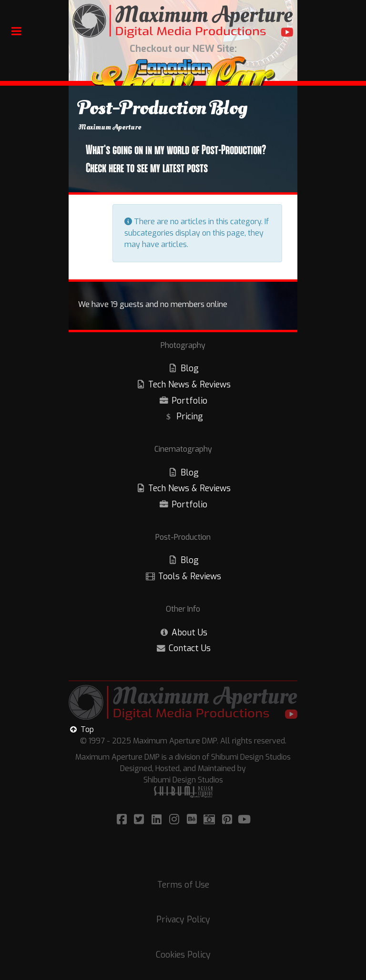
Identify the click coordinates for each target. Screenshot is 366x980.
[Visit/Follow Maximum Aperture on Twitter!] (140, 820)
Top (81, 729)
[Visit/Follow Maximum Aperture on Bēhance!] (193, 820)
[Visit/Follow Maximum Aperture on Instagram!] (176, 820)
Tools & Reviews (190, 576)
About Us (189, 633)
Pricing (190, 416)
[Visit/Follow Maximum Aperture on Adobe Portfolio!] (211, 820)
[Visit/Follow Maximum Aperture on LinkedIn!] (158, 820)
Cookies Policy (183, 955)
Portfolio (189, 401)
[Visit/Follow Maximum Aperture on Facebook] (123, 820)
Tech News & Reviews (189, 385)
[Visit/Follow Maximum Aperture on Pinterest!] (229, 820)
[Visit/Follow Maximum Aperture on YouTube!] (245, 820)
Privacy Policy (183, 920)
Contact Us (190, 648)
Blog (190, 368)
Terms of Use (183, 885)
